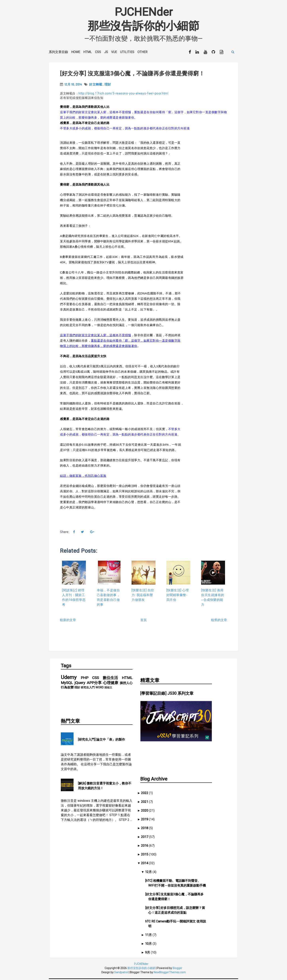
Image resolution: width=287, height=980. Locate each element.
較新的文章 (68, 620)
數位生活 (110, 679)
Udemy (69, 678)
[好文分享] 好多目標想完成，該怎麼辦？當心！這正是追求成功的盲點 (189, 889)
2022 (158, 772)
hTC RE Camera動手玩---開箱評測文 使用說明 (189, 903)
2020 (158, 789)
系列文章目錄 (58, 52)
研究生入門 (88, 688)
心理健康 (111, 684)
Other (143, 52)
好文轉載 (96, 85)
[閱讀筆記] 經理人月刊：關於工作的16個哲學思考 (74, 598)
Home (76, 52)
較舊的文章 (219, 620)
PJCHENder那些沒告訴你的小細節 (143, 19)
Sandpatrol (121, 973)
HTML (88, 52)
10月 (162, 922)
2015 (158, 833)
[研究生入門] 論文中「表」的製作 (101, 723)
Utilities (127, 52)
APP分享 (94, 684)
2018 (158, 807)
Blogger (177, 969)
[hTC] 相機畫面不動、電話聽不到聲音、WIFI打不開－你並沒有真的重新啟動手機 (189, 862)
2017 (158, 816)
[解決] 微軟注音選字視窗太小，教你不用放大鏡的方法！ (105, 770)
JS (106, 52)
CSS (98, 52)
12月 (162, 851)
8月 (161, 940)
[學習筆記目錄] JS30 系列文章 (179, 691)
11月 (162, 914)
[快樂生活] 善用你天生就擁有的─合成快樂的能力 (213, 598)
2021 (158, 781)
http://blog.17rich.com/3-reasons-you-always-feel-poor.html (123, 94)
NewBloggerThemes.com (170, 973)
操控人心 (126, 684)
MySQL (67, 684)
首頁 (143, 620)
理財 (108, 85)
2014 (158, 842)
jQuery (80, 684)
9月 (161, 931)
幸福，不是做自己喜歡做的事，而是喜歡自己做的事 (108, 598)
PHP (85, 679)
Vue (114, 52)
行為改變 (67, 688)
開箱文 (108, 688)
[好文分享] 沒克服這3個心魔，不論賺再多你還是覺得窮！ (132, 74)
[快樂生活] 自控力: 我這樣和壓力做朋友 (143, 595)
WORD (100, 688)
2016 (158, 824)
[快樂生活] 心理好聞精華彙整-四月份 (178, 595)
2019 (158, 798)
